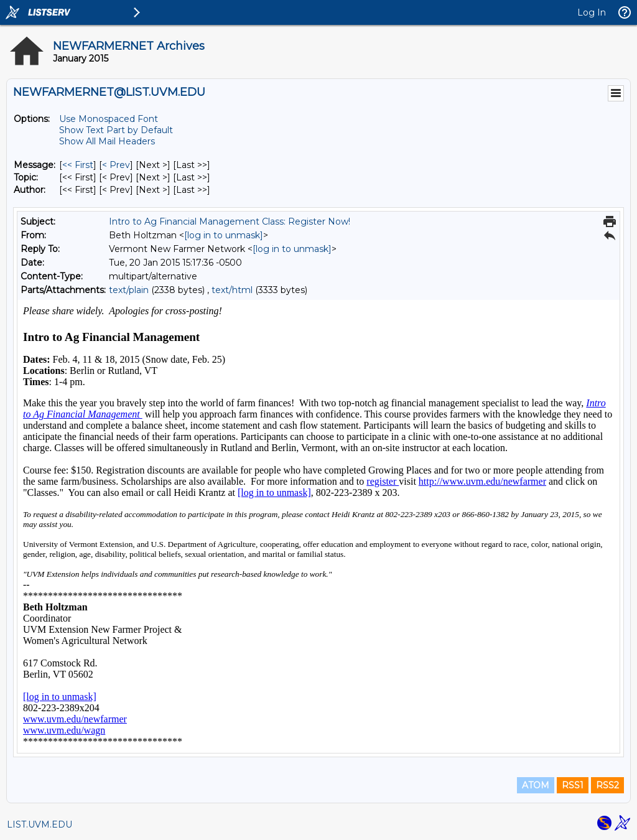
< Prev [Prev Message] (116, 165)
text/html (232, 290)
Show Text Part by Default (116, 130)
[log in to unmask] (224, 235)
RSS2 (607, 785)
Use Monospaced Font (109, 119)
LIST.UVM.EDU (40, 824)
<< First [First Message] (78, 165)
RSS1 (573, 785)
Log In (592, 12)
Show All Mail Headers (107, 141)
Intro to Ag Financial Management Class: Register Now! (230, 222)
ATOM (536, 785)
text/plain (129, 290)
